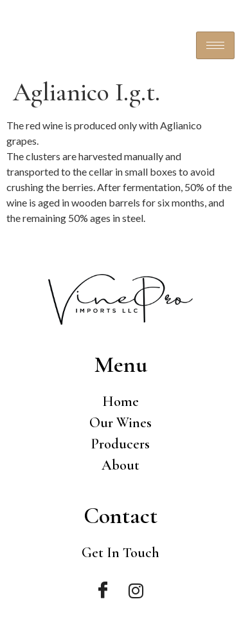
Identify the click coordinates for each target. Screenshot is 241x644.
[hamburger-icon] (215, 45)
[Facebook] (103, 591)
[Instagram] (136, 591)
